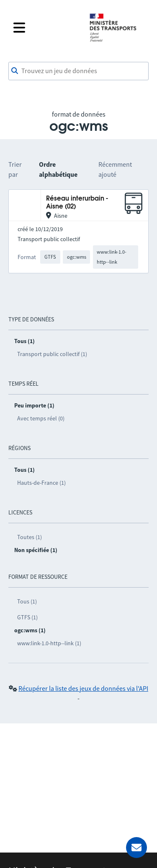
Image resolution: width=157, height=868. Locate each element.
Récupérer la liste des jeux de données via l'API (83, 688)
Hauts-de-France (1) (41, 483)
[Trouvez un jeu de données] (78, 71)
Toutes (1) (30, 537)
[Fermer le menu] (46, 28)
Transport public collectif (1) (52, 354)
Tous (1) (27, 601)
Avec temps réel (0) (41, 418)
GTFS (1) (27, 617)
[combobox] (78, 71)
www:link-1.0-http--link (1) (49, 643)
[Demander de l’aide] (136, 848)
